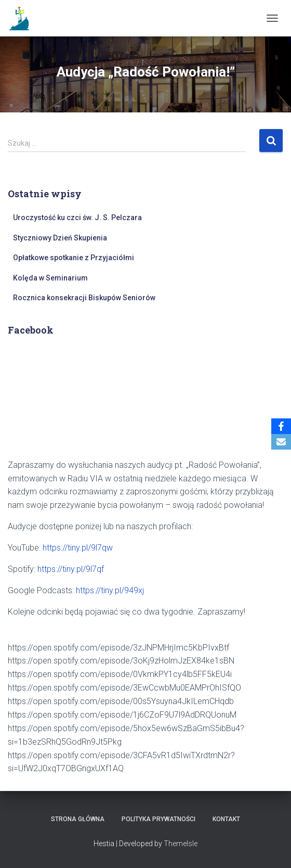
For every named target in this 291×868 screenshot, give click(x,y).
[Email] (281, 442)
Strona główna (78, 819)
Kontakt (226, 819)
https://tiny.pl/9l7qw (78, 548)
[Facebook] (281, 426)
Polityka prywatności (158, 819)
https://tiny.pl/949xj (110, 590)
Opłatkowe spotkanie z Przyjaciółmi (74, 258)
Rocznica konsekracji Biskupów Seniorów (84, 298)
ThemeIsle (181, 844)
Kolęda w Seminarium (50, 278)
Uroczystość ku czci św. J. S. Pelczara (77, 218)
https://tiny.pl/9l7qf (71, 569)
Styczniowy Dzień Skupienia (60, 238)
